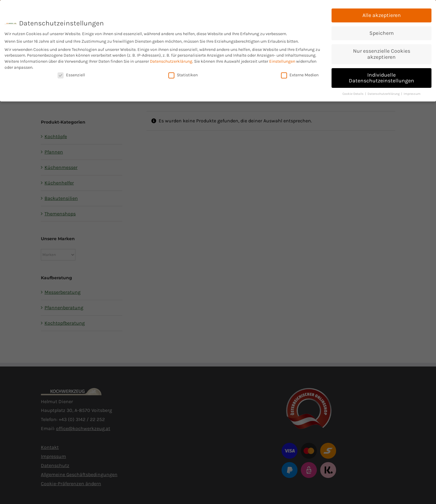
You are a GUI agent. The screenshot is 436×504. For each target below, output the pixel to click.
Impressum (412, 93)
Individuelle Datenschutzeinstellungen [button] (381, 78)
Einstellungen (282, 61)
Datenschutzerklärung (171, 61)
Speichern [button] (382, 33)
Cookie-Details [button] (353, 93)
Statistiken (183, 75)
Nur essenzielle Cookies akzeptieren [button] (382, 54)
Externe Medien (300, 75)
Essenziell (71, 75)
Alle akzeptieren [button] (382, 15)
